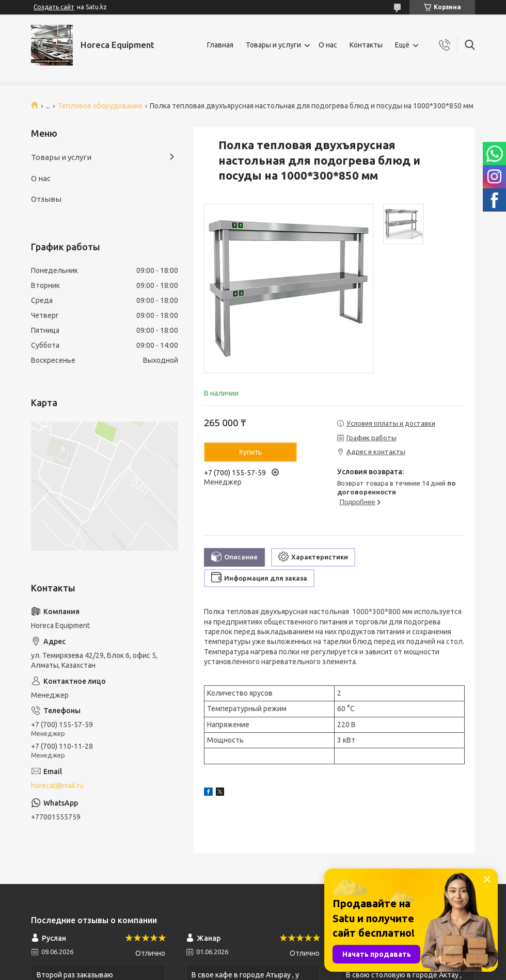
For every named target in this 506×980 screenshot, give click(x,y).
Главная (220, 45)
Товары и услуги (273, 45)
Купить (250, 452)
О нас (328, 45)
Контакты (366, 45)
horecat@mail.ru (57, 785)
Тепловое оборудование (100, 106)
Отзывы (46, 199)
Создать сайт (54, 7)
